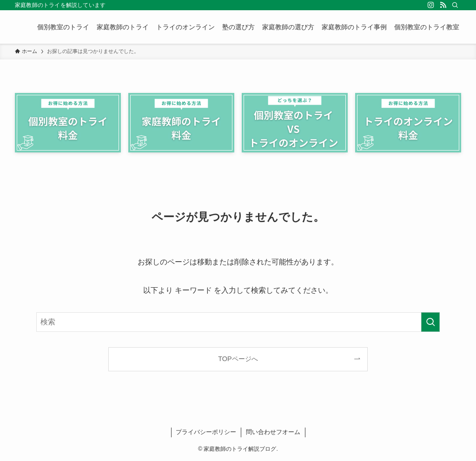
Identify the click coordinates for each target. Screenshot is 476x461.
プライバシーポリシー (206, 432)
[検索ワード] (238, 322)
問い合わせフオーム (273, 432)
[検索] (455, 5)
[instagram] (431, 5)
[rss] (443, 5)
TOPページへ (238, 359)
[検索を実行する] (430, 322)
